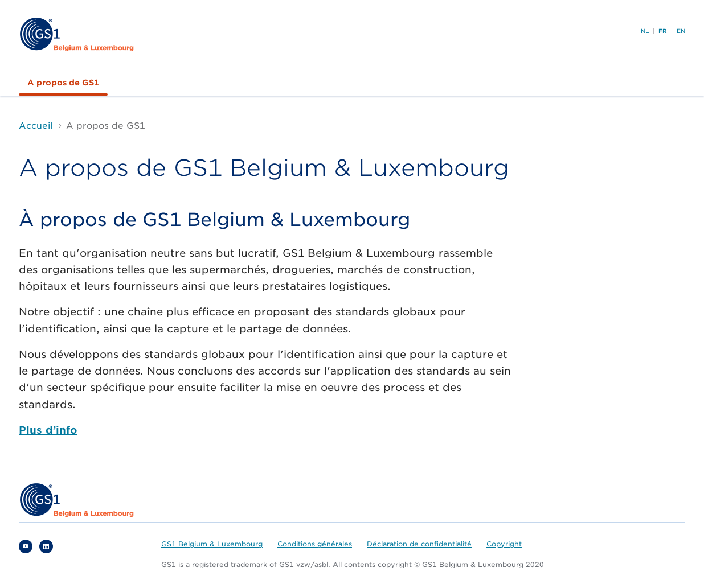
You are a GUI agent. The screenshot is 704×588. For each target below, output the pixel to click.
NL (645, 31)
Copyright (504, 544)
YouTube (26, 546)
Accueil (36, 126)
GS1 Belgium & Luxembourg (212, 544)
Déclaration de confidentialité (419, 544)
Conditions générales (315, 544)
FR (663, 31)
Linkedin (46, 546)
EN (681, 31)
